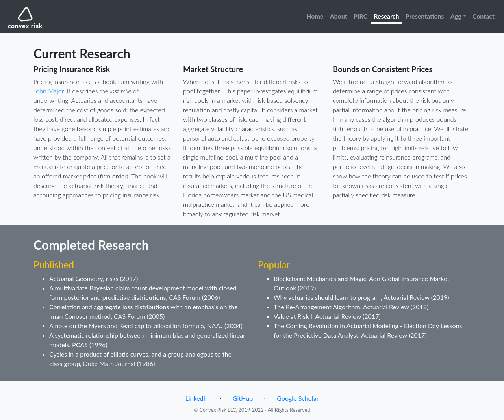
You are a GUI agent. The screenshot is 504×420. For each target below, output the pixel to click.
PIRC (360, 16)
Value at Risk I (293, 316)
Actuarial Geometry (76, 278)
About (338, 16)
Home (315, 16)
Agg (456, 16)
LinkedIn (197, 398)
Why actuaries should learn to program (327, 297)
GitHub (243, 398)
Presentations (425, 16)
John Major (49, 91)
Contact (484, 16)
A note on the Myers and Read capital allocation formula (127, 326)
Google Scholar (298, 398)
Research (386, 16)
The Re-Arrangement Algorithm (317, 307)
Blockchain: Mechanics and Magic (320, 278)
